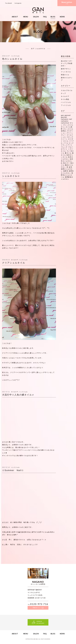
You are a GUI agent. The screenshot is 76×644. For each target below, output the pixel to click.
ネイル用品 (65, 99)
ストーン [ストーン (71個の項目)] (64, 139)
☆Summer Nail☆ (13, 470)
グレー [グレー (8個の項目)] (63, 135)
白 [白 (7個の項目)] (62, 163)
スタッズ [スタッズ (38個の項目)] (70, 137)
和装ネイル (65, 75)
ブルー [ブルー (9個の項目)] (71, 147)
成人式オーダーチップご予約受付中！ (67, 63)
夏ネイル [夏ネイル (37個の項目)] (68, 153)
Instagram (18, 3)
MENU (26, 17)
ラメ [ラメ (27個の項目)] (68, 151)
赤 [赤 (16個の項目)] (67, 167)
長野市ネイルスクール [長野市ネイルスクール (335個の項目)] (67, 175)
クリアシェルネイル (14, 263)
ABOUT (15, 17)
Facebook (9, 3)
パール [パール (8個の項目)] (66, 143)
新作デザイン (66, 69)
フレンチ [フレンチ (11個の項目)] (64, 147)
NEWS (62, 17)
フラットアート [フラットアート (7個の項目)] (67, 145)
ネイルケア (15, 260)
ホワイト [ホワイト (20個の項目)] (64, 149)
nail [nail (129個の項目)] (70, 119)
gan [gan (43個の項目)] (62, 115)
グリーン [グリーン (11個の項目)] (70, 133)
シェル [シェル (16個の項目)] (63, 137)
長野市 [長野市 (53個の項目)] (66, 171)
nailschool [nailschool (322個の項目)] (65, 123)
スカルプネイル (67, 90)
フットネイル (66, 72)
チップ (63, 93)
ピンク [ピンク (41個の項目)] (71, 143)
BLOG (53, 17)
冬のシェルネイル (12, 59)
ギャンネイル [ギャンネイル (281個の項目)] (68, 125)
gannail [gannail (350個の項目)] (68, 115)
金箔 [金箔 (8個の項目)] (70, 167)
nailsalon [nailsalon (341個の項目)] (65, 121)
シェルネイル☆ (11, 176)
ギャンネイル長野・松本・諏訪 (38, 10)
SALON (36, 17)
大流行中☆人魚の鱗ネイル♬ (18, 395)
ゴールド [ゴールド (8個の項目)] (70, 135)
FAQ (45, 17)
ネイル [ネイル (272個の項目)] (66, 141)
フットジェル (66, 105)
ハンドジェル (15, 56)
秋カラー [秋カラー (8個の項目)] (67, 163)
